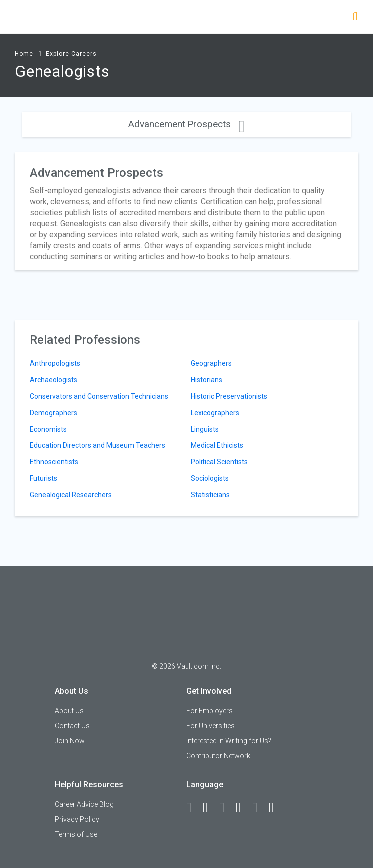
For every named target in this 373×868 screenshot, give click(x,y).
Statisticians (210, 495)
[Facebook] (193, 808)
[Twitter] (226, 808)
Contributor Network (218, 756)
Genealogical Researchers (71, 495)
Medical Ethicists (217, 445)
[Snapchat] (276, 808)
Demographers (54, 413)
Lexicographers (215, 413)
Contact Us (72, 726)
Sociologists (210, 478)
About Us (69, 711)
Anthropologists (55, 363)
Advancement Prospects (186, 124)
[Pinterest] (259, 808)
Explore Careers (71, 54)
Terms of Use (76, 834)
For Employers (210, 711)
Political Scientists (219, 462)
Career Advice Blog (84, 804)
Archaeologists (54, 380)
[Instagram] (243, 808)
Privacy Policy (77, 819)
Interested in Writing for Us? (229, 741)
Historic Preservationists (229, 396)
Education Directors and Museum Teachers (97, 445)
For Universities (211, 726)
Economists (48, 429)
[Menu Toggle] (16, 12)
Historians (207, 380)
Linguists (205, 429)
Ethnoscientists (54, 462)
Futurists (44, 478)
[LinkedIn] (210, 808)
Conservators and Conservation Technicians (99, 396)
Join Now (70, 741)
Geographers (211, 363)
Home (24, 54)
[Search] (355, 18)
